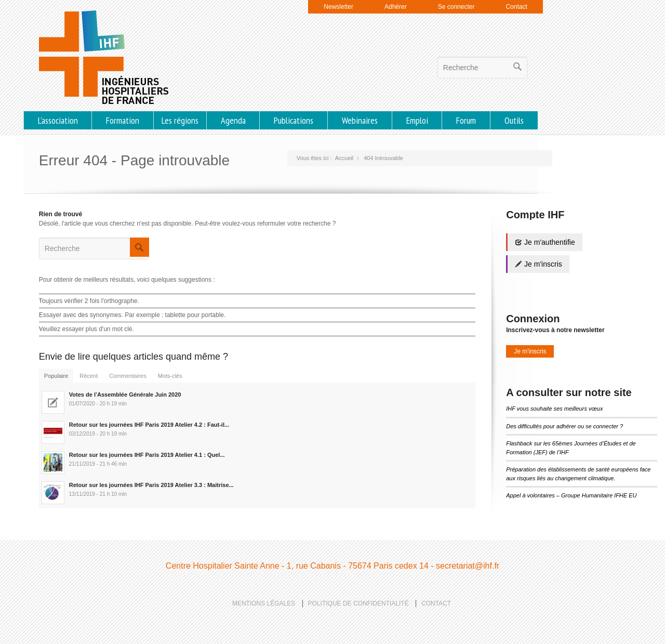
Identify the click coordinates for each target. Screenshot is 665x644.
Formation (123, 120)
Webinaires (360, 120)
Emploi (417, 120)
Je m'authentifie (545, 242)
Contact (516, 7)
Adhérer (396, 7)
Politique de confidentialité (358, 603)
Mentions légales (264, 603)
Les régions (180, 120)
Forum (466, 120)
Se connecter (456, 7)
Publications (294, 120)
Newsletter (338, 7)
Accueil (344, 158)
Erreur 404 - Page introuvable (134, 160)
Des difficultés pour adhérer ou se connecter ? (564, 426)
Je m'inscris (538, 264)
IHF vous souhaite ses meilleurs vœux (554, 409)
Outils (514, 120)
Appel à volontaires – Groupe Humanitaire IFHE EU (571, 495)
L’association (58, 120)
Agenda (233, 120)
